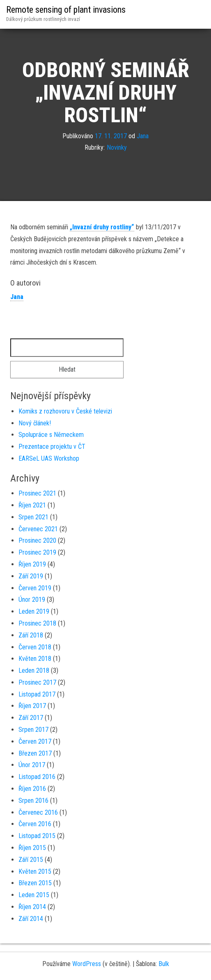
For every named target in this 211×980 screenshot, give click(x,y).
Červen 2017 (35, 741)
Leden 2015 (34, 895)
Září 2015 (31, 860)
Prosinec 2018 (37, 623)
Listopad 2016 (37, 777)
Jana (143, 136)
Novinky (117, 147)
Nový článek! (35, 423)
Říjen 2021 (32, 505)
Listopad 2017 (37, 694)
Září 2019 (31, 576)
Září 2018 (31, 635)
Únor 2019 (32, 600)
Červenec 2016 (38, 812)
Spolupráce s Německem (51, 435)
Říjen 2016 (32, 789)
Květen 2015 (35, 871)
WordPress (87, 964)
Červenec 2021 (38, 529)
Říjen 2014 (32, 907)
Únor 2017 (32, 765)
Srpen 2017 (33, 730)
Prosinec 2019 (37, 552)
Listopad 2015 (37, 836)
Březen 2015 (35, 883)
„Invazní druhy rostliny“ (102, 227)
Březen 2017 (35, 753)
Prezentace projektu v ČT (52, 447)
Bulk (164, 964)
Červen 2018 (35, 647)
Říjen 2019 (32, 564)
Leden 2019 (34, 611)
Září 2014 (31, 919)
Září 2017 (31, 718)
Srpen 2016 (33, 801)
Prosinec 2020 (37, 540)
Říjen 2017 (32, 706)
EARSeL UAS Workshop (49, 458)
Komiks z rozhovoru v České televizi (65, 411)
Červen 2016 (35, 824)
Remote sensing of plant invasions (66, 10)
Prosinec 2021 (37, 493)
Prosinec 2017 (37, 682)
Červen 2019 (35, 588)
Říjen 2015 (32, 848)
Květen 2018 (35, 659)
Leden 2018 (34, 670)
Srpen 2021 (33, 517)
